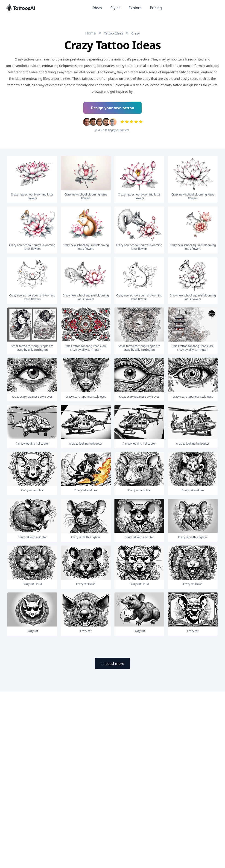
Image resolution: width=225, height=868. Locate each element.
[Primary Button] (112, 664)
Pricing (156, 8)
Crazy (136, 33)
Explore (135, 8)
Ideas (97, 8)
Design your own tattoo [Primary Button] (113, 108)
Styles (115, 8)
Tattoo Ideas (114, 33)
